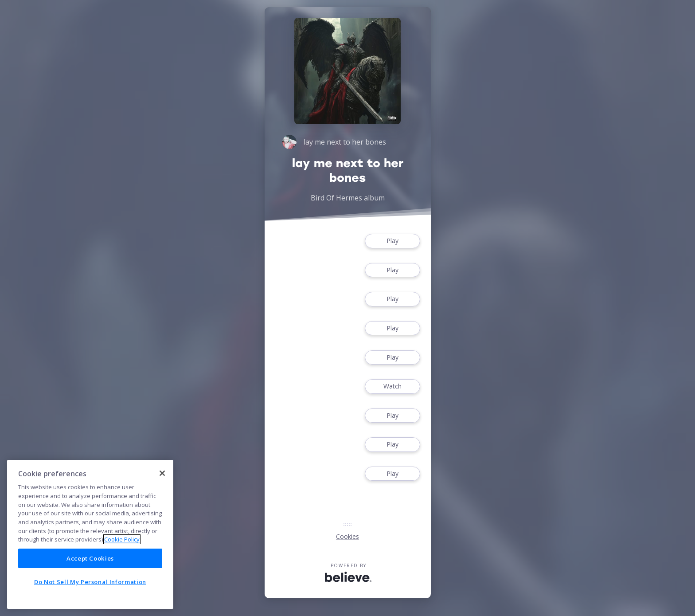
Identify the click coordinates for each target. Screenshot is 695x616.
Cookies (347, 536)
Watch (392, 386)
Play (392, 241)
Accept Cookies (90, 558)
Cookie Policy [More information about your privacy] (122, 539)
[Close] (162, 473)
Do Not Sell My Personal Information (90, 582)
